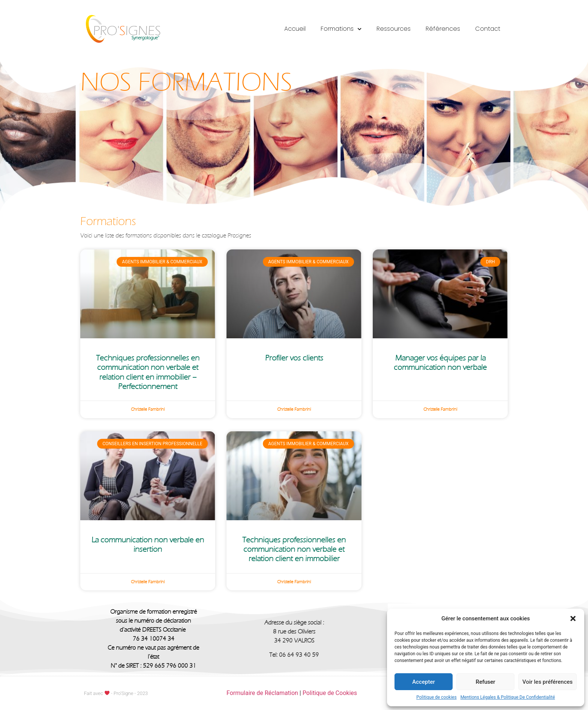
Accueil (295, 29)
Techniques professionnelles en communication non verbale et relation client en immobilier (294, 549)
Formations (341, 29)
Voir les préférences (547, 682)
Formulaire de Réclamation (262, 693)
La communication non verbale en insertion (148, 545)
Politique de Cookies (330, 693)
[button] (573, 618)
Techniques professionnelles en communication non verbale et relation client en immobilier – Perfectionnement (148, 372)
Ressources (394, 29)
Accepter (423, 682)
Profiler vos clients (294, 358)
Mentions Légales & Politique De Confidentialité (508, 697)
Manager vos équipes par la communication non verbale (440, 363)
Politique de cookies (436, 697)
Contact (488, 29)
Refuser (485, 682)
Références (443, 29)
